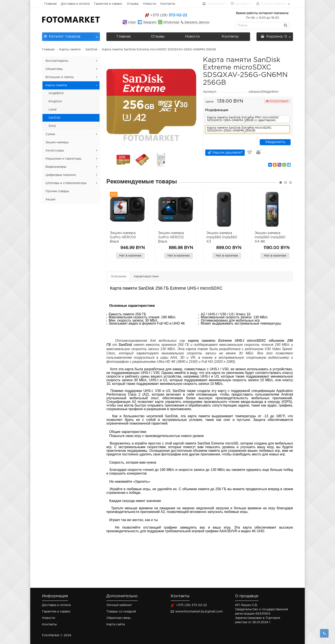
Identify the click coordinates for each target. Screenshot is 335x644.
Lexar (53, 110)
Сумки (50, 134)
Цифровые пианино (61, 175)
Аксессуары (55, 151)
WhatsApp (171, 22)
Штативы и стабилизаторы (66, 183)
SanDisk (91, 50)
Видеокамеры (56, 167)
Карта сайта (116, 624)
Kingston (55, 101)
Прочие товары (57, 191)
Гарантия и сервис (108, 4)
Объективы (54, 69)
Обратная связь (118, 618)
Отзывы (133, 4)
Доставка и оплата (75, 4)
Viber (132, 22)
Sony (52, 126)
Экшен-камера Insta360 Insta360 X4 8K (270, 237)
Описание (118, 277)
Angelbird (56, 93)
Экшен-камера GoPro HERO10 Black (123, 237)
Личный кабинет (119, 605)
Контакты (168, 4)
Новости (150, 4)
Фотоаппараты (57, 61)
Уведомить (275, 142)
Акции (50, 200)
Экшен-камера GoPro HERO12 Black (171, 237)
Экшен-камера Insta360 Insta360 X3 (222, 237)
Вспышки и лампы (60, 77)
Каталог (71, 35)
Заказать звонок (196, 22)
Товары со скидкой (121, 612)
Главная (50, 4)
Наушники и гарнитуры (63, 159)
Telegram (150, 22)
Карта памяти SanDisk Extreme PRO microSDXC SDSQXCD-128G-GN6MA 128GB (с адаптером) (243, 119)
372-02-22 (169, 15)
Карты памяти (70, 50)
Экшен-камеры (57, 142)
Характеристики (146, 277)
